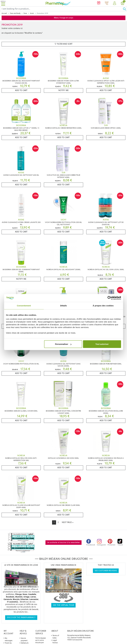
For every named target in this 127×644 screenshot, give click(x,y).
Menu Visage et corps (64, 18)
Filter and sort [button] (63, 44)
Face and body (15, 13)
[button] (115, 3)
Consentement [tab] (24, 305)
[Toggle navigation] (3, 3)
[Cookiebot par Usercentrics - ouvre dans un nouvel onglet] (109, 298)
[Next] (68, 522)
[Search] (61, 9)
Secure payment (24, 639)
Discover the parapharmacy (21, 617)
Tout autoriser (102, 344)
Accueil (4, 13)
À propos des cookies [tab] (103, 305)
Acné (32, 13)
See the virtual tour (63, 605)
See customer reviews (106, 571)
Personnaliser (63, 344)
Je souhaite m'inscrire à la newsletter (63, 542)
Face (25, 13)
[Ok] (125, 9)
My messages (9, 639)
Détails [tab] (64, 305)
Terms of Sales (56, 637)
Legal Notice (55, 641)
